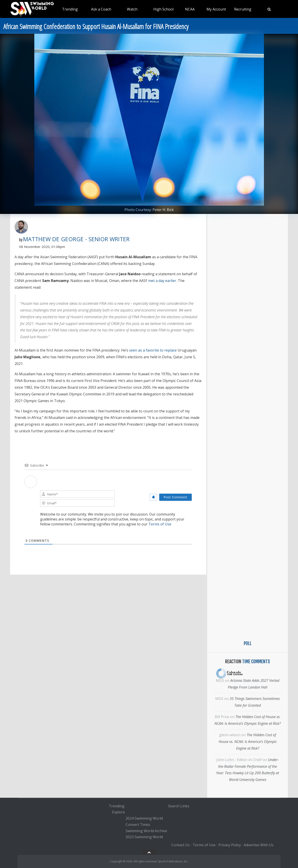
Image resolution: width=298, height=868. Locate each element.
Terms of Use (160, 524)
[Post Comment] (175, 497)
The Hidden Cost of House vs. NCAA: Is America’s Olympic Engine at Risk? (248, 742)
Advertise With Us (259, 845)
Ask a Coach (101, 9)
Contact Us (181, 845)
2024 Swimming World (144, 818)
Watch (132, 9)
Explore (119, 812)
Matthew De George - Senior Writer (76, 239)
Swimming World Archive (146, 831)
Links (185, 806)
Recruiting (243, 9)
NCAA (190, 9)
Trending (70, 9)
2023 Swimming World (144, 837)
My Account (216, 9)
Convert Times (138, 825)
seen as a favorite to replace (153, 350)
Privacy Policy (230, 845)
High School (163, 9)
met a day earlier (162, 281)
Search (174, 806)
